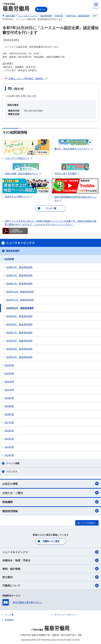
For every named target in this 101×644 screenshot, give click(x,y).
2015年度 (9, 439)
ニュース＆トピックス (50, 552)
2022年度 (9, 382)
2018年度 (9, 414)
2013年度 (9, 455)
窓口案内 (50, 577)
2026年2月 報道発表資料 (19, 275)
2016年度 (9, 431)
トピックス (12, 472)
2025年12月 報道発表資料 (20, 292)
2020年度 (9, 398)
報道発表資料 (13, 251)
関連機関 (50, 502)
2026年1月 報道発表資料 (19, 284)
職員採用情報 (50, 511)
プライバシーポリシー (65, 615)
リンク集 (9, 615)
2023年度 (9, 373)
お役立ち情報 (50, 484)
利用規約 (9, 620)
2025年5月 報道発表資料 (19, 349)
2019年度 (9, 406)
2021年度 (9, 390)
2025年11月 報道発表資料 (20, 300)
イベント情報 (13, 463)
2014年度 (9, 447)
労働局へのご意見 (51, 541)
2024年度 (9, 365)
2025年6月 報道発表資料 (19, 341)
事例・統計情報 (50, 569)
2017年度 (9, 422)
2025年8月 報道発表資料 (19, 324)
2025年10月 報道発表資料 (20, 308)
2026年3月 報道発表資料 (19, 267)
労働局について (50, 585)
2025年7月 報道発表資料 (19, 333)
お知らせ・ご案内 (50, 493)
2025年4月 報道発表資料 (19, 357)
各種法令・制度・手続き (50, 560)
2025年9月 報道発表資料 (19, 316)
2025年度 (9, 259)
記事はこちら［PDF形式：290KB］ (26, 79)
